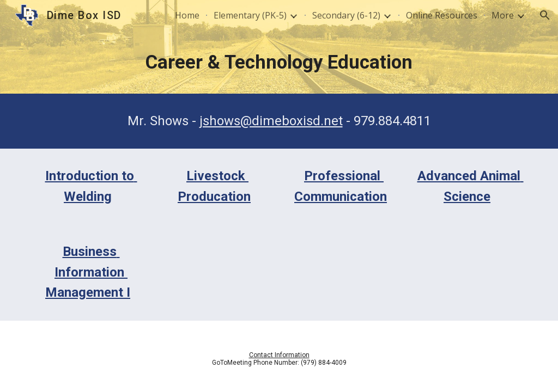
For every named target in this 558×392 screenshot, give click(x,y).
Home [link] (187, 15)
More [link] (503, 15)
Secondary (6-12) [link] (346, 15)
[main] (279, 62)
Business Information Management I (88, 272)
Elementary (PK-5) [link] (250, 15)
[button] (545, 15)
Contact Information (279, 355)
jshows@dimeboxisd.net (271, 121)
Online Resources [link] (442, 15)
